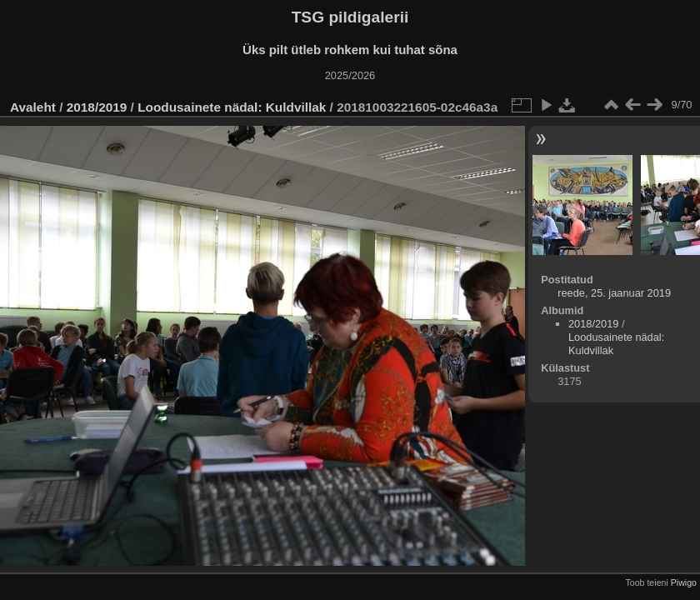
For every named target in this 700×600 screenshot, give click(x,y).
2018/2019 (97, 107)
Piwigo (684, 582)
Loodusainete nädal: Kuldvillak (232, 107)
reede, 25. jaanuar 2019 (614, 293)
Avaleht (33, 107)
